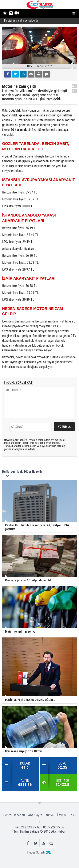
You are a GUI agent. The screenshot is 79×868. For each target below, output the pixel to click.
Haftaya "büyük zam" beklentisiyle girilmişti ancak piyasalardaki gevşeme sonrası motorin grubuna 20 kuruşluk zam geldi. (35, 95)
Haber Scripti (36, 852)
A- (74, 91)
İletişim (62, 815)
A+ (74, 86)
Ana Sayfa (35, 815)
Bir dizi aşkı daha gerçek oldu (21, 21)
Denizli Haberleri (14, 815)
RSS (73, 815)
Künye (50, 815)
